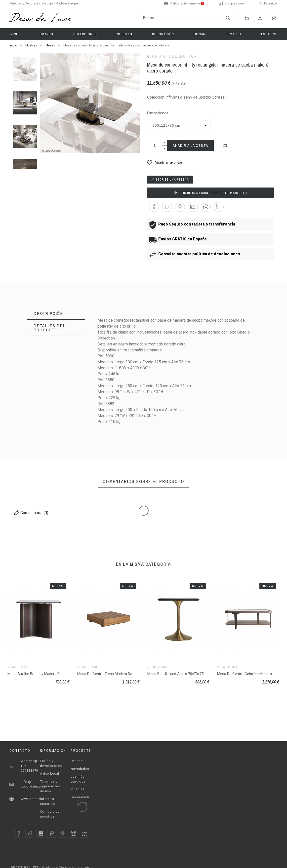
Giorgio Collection (172, 56)
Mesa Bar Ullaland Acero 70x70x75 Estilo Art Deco (188, 674)
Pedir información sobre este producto (210, 193)
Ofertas (77, 761)
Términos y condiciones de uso (50, 786)
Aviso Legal (50, 774)
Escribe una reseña (170, 180)
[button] (225, 146)
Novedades (80, 769)
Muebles (77, 789)
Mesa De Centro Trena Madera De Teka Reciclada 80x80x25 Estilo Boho (135, 674)
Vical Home (18, 667)
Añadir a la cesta (190, 145)
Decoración (80, 797)
